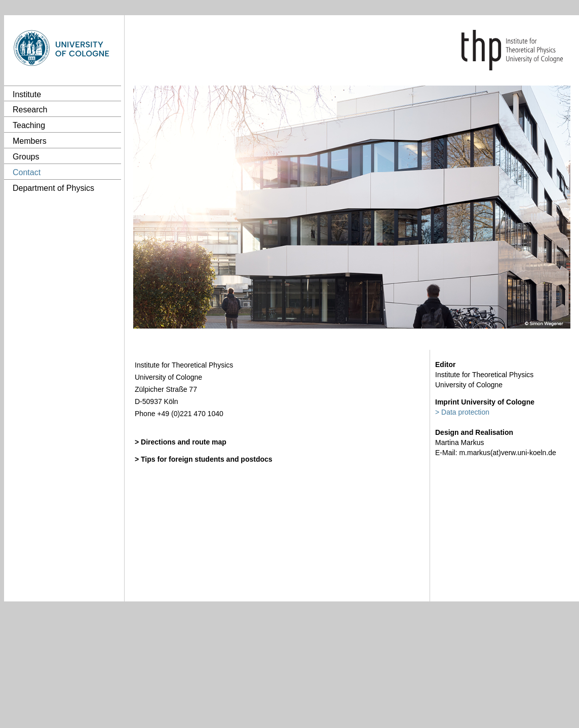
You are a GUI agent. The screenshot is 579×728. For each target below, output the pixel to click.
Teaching (29, 125)
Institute (27, 94)
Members (30, 141)
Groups (26, 157)
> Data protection (462, 412)
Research (30, 110)
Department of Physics (53, 188)
